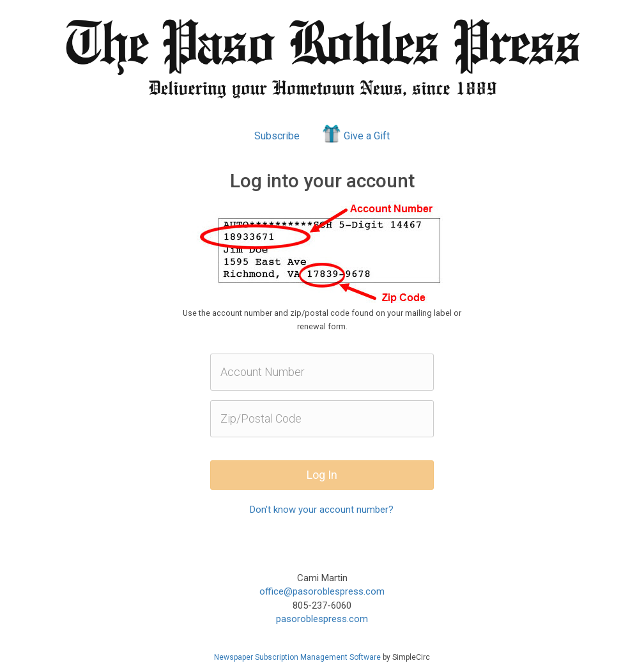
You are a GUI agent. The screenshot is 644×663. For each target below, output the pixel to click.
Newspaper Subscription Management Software (297, 657)
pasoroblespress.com (322, 619)
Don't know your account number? (322, 510)
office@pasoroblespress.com (322, 591)
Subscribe (277, 136)
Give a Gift (355, 134)
